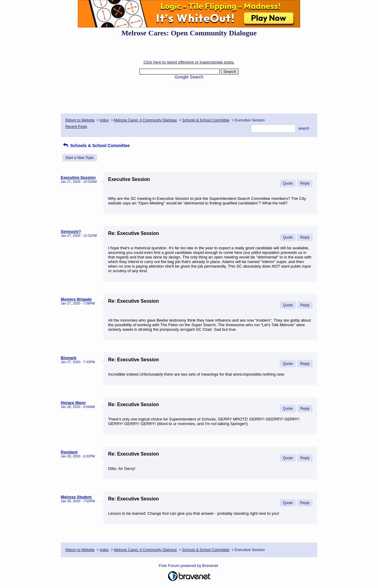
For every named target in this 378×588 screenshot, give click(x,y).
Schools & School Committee (206, 120)
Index (104, 120)
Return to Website (80, 120)
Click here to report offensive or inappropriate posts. (189, 62)
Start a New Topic (80, 158)
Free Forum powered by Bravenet (189, 566)
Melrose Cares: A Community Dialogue (145, 120)
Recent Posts (76, 127)
